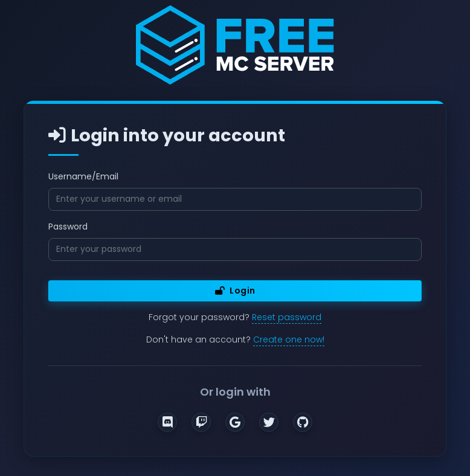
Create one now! (289, 339)
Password (68, 227)
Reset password (287, 317)
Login (235, 291)
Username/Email (83, 176)
